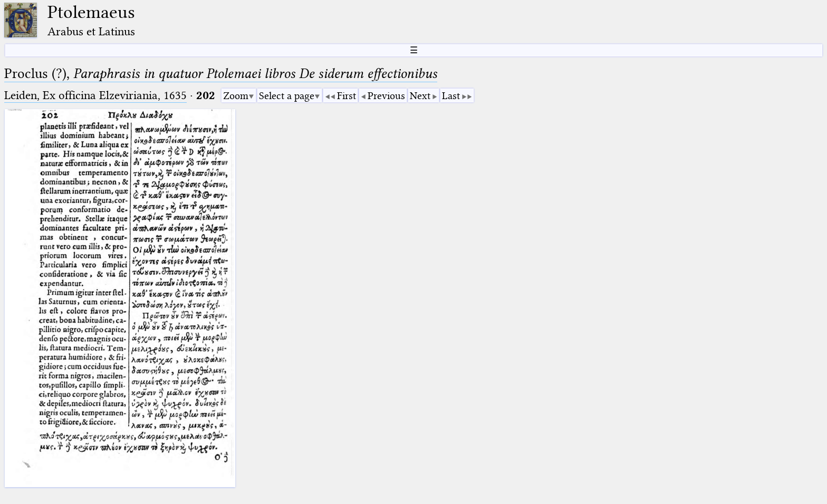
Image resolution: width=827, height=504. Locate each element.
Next (420, 96)
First (347, 96)
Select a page (287, 96)
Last (451, 96)
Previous (386, 96)
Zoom (236, 96)
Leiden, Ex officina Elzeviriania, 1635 (95, 95)
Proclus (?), (221, 74)
